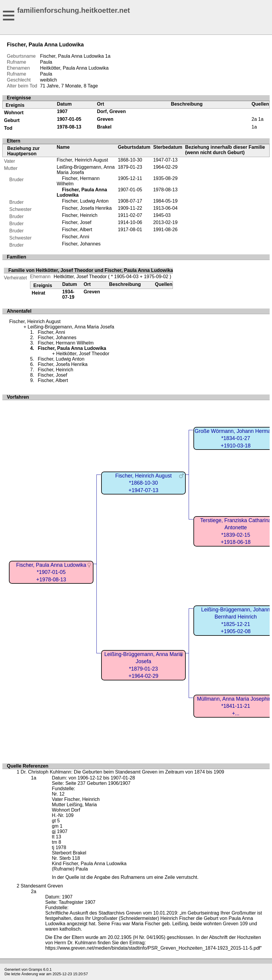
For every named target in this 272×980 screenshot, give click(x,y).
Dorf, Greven (111, 111)
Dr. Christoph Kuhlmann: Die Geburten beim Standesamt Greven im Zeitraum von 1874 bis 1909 (122, 772)
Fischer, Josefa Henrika (87, 208)
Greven (105, 119)
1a (108, 56)
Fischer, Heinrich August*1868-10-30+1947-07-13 (143, 483)
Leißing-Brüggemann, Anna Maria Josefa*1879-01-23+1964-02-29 (143, 665)
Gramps (35, 969)
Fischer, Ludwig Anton (85, 201)
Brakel (104, 127)
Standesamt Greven (42, 886)
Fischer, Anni (76, 237)
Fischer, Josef (77, 222)
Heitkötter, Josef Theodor (80, 277)
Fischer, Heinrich (80, 215)
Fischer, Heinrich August (82, 160)
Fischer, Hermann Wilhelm (66, 343)
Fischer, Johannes (81, 244)
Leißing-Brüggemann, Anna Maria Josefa (71, 327)
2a (254, 119)
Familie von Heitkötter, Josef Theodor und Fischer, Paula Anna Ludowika (91, 270)
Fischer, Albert (77, 230)
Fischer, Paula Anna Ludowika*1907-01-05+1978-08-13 (51, 572)
